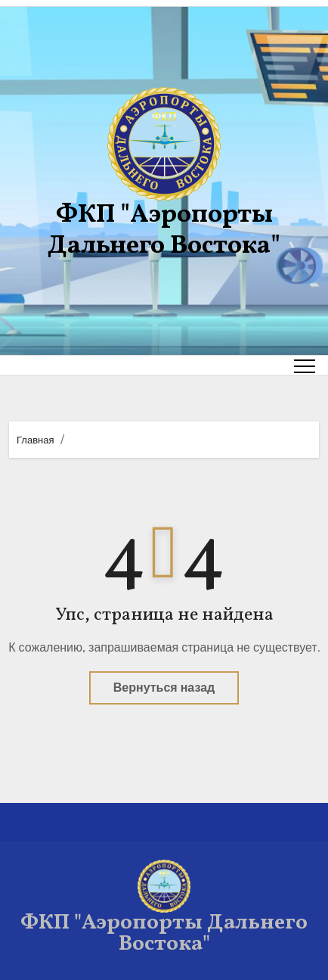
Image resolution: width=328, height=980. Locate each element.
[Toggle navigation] (305, 366)
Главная (35, 440)
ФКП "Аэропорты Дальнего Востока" (164, 231)
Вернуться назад (164, 688)
